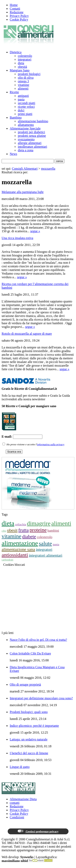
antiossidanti (15, 555)
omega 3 (23, 81)
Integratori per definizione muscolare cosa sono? (41, 698)
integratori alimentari (45, 555)
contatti (15, 803)
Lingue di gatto (20, 767)
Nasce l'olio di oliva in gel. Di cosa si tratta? (38, 640)
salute (45, 543)
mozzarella (48, 169)
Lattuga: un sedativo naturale (29, 739)
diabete (29, 536)
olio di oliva (26, 78)
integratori (25, 59)
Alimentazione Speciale (25, 128)
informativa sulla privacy (51, 444)
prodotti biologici (29, 74)
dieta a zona (26, 150)
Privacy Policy (19, 16)
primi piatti (25, 114)
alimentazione (20, 543)
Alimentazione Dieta (23, 799)
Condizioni (17, 817)
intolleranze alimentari (32, 147)
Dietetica (16, 52)
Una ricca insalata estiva (17, 238)
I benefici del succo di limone (29, 753)
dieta (21, 63)
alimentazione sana (18, 549)
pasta (21, 99)
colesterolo (25, 56)
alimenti (23, 88)
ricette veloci (26, 107)
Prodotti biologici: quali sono (29, 712)
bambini (53, 530)
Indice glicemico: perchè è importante (34, 726)
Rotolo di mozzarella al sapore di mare (27, 334)
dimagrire (39, 523)
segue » (35, 231)
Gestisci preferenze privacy (38, 831)
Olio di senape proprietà (25, 684)
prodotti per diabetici (31, 132)
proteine (38, 530)
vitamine (24, 85)
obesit (12, 530)
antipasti (23, 96)
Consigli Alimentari (25, 169)
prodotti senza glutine (32, 136)
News (13, 154)
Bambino (16, 118)
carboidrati (7, 560)
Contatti (15, 9)
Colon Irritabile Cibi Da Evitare (30, 653)
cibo (4, 531)
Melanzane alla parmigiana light (23, 192)
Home (14, 5)
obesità (22, 67)
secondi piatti (27, 103)
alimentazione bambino (33, 121)
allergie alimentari (30, 143)
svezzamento (26, 139)
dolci (21, 110)
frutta (23, 530)
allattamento (26, 125)
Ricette (14, 92)
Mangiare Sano (20, 70)
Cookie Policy (19, 19)
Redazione (17, 12)
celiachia (21, 524)
